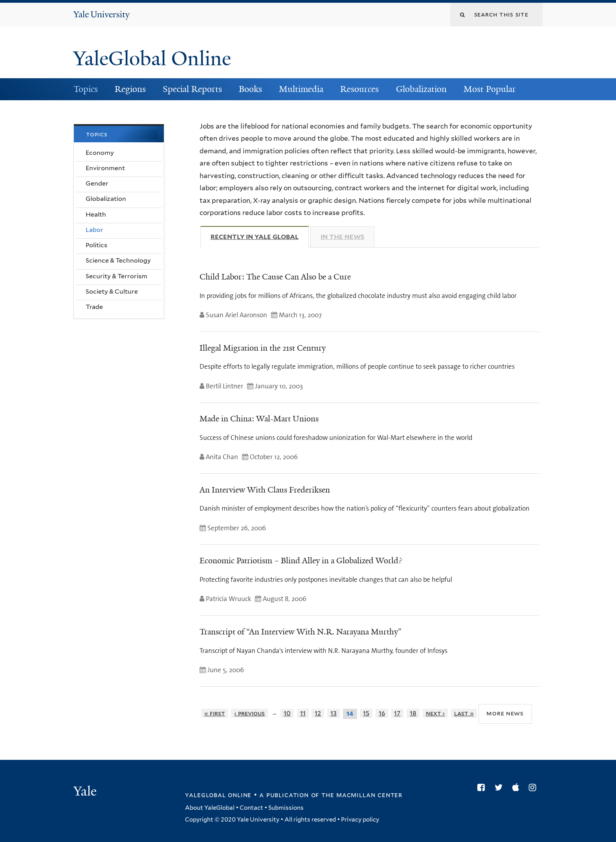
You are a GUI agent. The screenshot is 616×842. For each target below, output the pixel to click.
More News (505, 713)
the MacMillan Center (362, 795)
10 (287, 713)
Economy (100, 153)
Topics (86, 89)
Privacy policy (360, 820)
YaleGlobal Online (152, 59)
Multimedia (301, 89)
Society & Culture (112, 291)
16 (382, 713)
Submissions (286, 808)
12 (318, 713)
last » (464, 713)
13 (334, 713)
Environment (105, 168)
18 (413, 713)
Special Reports (192, 89)
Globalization (421, 89)
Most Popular (490, 89)
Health (96, 214)
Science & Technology (118, 260)
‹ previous (249, 713)
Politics (96, 245)
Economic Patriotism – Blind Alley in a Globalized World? (301, 561)
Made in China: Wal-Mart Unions (259, 419)
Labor (94, 230)
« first (215, 713)
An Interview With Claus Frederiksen (265, 490)
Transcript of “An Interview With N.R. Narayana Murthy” (301, 632)
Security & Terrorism (116, 276)
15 (366, 713)
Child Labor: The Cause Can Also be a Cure (275, 277)
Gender (97, 183)
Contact (251, 808)
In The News (342, 237)
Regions (130, 89)
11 (303, 713)
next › (435, 713)
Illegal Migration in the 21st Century (263, 348)
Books (250, 89)
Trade (94, 307)
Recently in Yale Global (260, 237)
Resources (359, 89)
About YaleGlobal (210, 808)
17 (397, 713)
